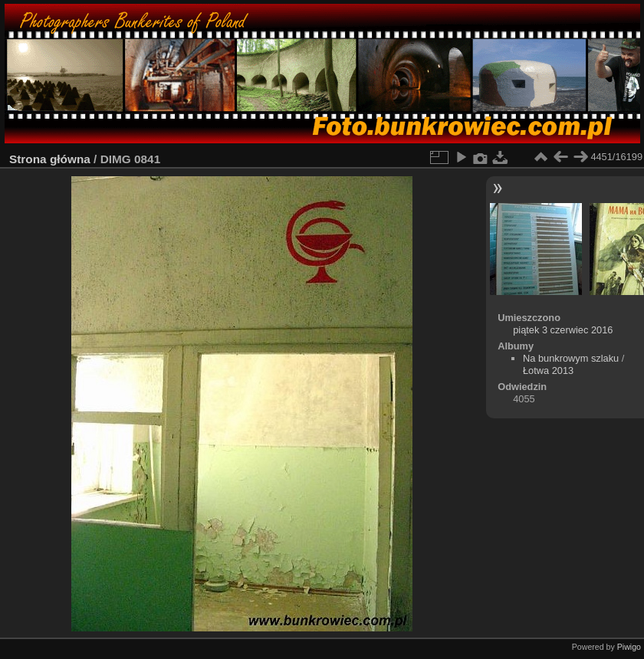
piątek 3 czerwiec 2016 (563, 330)
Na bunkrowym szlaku (571, 358)
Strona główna (50, 159)
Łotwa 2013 (548, 370)
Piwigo (629, 647)
